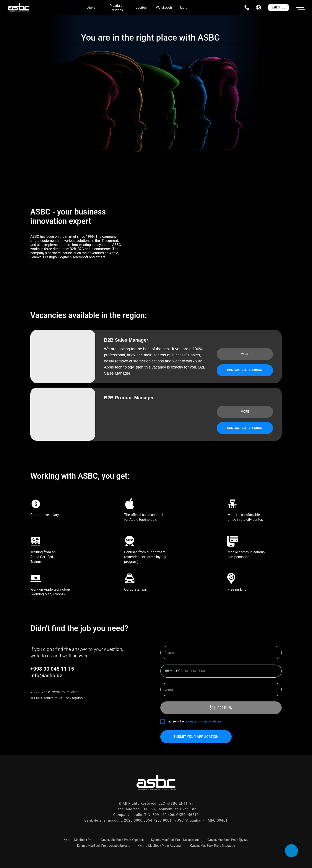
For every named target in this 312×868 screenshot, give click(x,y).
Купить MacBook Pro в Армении (160, 846)
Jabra (183, 8)
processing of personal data (203, 721)
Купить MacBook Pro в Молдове (212, 846)
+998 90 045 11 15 (52, 669)
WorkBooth (164, 8)
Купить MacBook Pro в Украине (122, 840)
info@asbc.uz (46, 676)
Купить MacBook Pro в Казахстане (175, 840)
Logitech (142, 8)
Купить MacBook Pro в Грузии (228, 840)
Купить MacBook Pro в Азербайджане (104, 846)
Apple (91, 8)
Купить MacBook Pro (78, 840)
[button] (300, 6)
